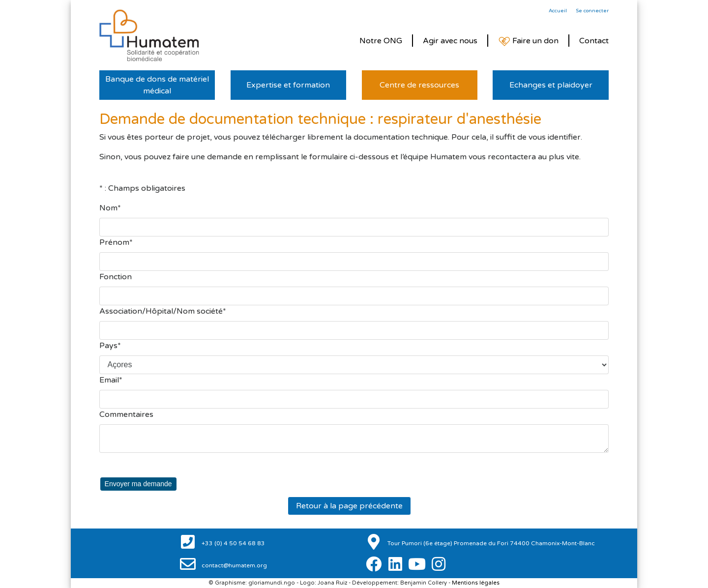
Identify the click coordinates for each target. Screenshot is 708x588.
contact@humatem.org (234, 565)
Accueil (558, 11)
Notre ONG (381, 41)
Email (109, 380)
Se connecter (592, 11)
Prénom (114, 242)
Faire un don (528, 41)
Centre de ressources (419, 85)
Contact (594, 41)
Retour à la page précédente (349, 506)
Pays (108, 346)
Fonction (116, 277)
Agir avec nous (450, 41)
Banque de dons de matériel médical (157, 85)
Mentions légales (476, 583)
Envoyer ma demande (138, 484)
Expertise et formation (288, 85)
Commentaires (126, 414)
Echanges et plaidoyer (551, 85)
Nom (108, 208)
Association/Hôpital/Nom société (161, 311)
